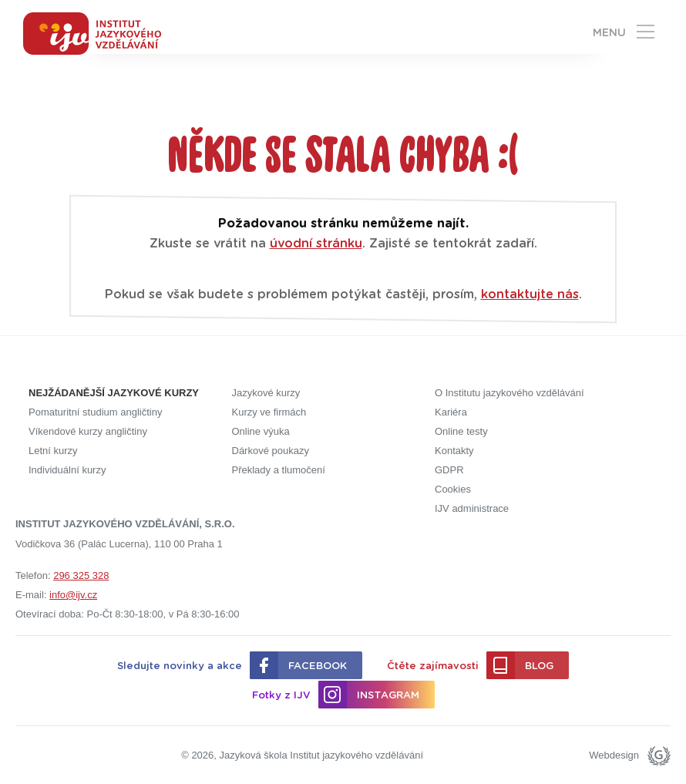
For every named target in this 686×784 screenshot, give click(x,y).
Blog (539, 666)
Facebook (318, 666)
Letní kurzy (53, 451)
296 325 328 (81, 575)
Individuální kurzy (67, 470)
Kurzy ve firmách (269, 412)
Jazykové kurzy (266, 393)
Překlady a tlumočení (279, 470)
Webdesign (614, 755)
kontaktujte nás (530, 294)
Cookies (453, 489)
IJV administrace (472, 508)
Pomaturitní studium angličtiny (95, 412)
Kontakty (454, 451)
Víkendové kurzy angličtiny (88, 431)
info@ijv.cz (73, 595)
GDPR (449, 470)
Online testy (461, 431)
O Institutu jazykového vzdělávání (509, 393)
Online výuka (261, 431)
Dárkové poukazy (271, 451)
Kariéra (451, 412)
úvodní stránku (316, 244)
